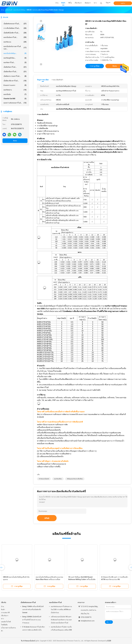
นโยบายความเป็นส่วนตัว (8, 629)
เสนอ (47, 518)
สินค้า (3, 610)
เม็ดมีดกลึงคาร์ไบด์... (15, 72)
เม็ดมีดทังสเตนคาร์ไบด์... (15, 24)
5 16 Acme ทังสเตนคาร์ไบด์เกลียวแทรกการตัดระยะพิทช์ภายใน (34, 628)
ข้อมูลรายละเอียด (43, 80)
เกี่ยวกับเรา (5, 616)
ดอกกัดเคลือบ (58, 479)
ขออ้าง (123, 3)
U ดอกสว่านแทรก (15, 85)
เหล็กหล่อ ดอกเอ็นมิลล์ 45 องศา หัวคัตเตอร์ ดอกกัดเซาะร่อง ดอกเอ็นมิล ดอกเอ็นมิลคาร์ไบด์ (61, 620)
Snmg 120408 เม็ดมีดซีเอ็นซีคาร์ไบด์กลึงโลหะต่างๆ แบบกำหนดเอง (32, 620)
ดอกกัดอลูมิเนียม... (15, 58)
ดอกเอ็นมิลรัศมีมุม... (15, 53)
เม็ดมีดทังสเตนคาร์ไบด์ (28, 602)
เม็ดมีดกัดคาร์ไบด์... (15, 67)
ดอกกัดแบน (15, 42)
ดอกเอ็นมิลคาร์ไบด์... (15, 37)
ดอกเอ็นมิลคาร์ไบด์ (55, 602)
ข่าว (2, 619)
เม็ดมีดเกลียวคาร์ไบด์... (15, 81)
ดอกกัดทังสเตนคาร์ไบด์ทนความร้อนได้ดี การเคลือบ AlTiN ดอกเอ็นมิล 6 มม (61, 610)
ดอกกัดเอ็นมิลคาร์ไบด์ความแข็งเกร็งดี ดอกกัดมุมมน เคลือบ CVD (61, 628)
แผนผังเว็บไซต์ (6, 622)
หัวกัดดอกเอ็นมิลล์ (44, 479)
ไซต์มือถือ (4, 625)
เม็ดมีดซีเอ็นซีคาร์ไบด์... (15, 33)
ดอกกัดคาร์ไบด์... (15, 62)
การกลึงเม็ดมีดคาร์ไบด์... (15, 28)
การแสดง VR (5, 613)
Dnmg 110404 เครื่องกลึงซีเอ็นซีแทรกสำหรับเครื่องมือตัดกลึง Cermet (33, 610)
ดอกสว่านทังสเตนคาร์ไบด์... (15, 103)
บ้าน (3, 606)
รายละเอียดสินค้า (57, 80)
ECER (109, 641)
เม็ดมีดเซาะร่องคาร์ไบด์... (15, 76)
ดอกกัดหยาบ (15, 90)
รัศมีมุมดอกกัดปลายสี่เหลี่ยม (75, 479)
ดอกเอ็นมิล (15, 94)
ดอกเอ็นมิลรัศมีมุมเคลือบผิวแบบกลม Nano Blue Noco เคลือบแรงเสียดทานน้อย (49, 579)
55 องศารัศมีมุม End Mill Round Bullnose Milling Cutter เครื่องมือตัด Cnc (82, 579)
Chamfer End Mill (15, 99)
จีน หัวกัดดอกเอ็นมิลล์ (28, 641)
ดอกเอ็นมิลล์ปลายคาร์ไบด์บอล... (15, 48)
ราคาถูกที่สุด (95, 66)
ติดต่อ (15, 141)
